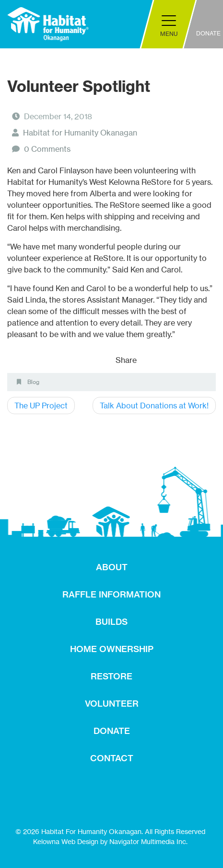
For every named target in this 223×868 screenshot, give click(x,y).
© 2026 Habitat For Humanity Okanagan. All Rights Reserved (110, 831)
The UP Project (41, 406)
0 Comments (47, 149)
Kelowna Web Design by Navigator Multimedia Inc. (110, 841)
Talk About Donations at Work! (154, 406)
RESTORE (111, 676)
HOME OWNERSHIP (112, 649)
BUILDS (111, 622)
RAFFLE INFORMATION (111, 594)
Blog (33, 382)
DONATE (112, 731)
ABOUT (112, 567)
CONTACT (112, 758)
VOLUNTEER (112, 704)
